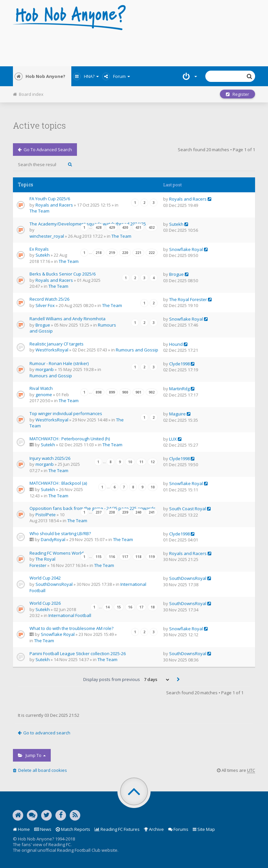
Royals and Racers (54, 205)
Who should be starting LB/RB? (60, 533)
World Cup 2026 (45, 603)
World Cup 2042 (45, 578)
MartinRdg (179, 389)
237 (99, 512)
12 (153, 462)
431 (138, 227)
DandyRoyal (53, 539)
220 (125, 253)
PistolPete (46, 515)
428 (99, 227)
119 (152, 557)
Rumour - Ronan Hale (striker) (59, 363)
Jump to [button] (32, 755)
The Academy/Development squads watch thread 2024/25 (88, 224)
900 (125, 392)
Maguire (177, 414)
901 (138, 392)
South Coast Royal (188, 509)
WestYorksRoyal (52, 350)
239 (125, 512)
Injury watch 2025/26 (50, 458)
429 (112, 227)
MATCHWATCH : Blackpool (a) (58, 483)
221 (138, 253)
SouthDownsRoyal (54, 584)
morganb (45, 369)
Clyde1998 (179, 364)
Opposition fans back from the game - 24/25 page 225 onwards (93, 508)
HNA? (86, 76)
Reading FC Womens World (57, 553)
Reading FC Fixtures (117, 829)
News (43, 829)
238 (112, 512)
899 (112, 392)
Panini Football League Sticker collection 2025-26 (78, 653)
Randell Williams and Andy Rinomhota (67, 319)
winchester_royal (47, 236)
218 (99, 253)
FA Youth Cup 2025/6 (50, 199)
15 (119, 607)
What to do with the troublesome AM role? (71, 628)
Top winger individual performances (66, 413)
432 (152, 227)
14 (107, 607)
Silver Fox (45, 305)
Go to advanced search (45, 150)
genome (44, 395)
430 (125, 227)
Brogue (176, 274)
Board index (28, 94)
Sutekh (176, 224)
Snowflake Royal (186, 249)
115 (99, 557)
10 (130, 462)
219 (112, 253)
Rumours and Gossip (137, 350)
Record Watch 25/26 (49, 299)
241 (152, 512)
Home (21, 829)
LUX (173, 439)
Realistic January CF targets (57, 344)
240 (138, 512)
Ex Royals (39, 249)
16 (130, 607)
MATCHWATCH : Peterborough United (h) (70, 439)
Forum (116, 76)
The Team (39, 211)
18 (153, 607)
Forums (178, 829)
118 (138, 557)
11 (141, 462)
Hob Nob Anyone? (40, 76)
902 (152, 392)
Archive (154, 829)
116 (112, 557)
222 (152, 253)
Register (237, 94)
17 (141, 607)
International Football (70, 615)
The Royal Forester (188, 299)
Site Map (204, 829)
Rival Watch (41, 388)
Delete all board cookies (40, 770)
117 (125, 557)
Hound (176, 344)
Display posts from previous (127, 680)
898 (99, 392)
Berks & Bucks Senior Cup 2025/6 (63, 274)
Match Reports (73, 829)
